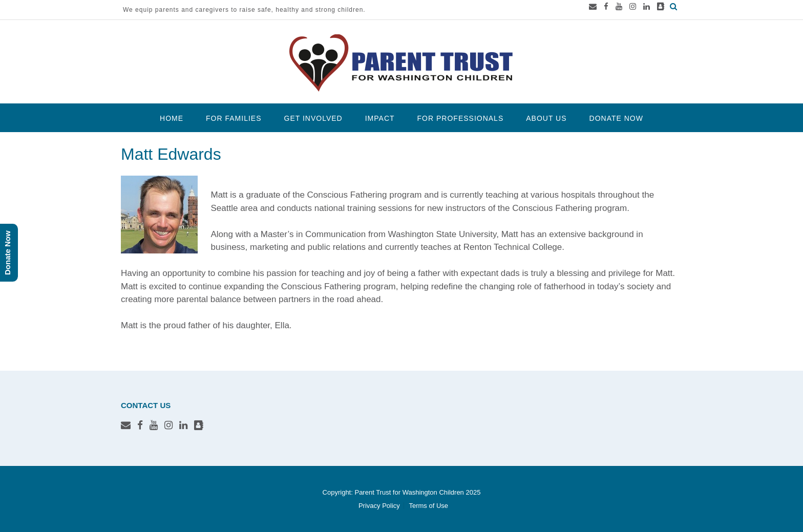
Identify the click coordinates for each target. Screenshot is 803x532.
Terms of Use (428, 506)
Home (172, 118)
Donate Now (616, 118)
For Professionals (461, 118)
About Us (546, 118)
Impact (380, 118)
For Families (234, 118)
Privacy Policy (379, 506)
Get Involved (313, 118)
